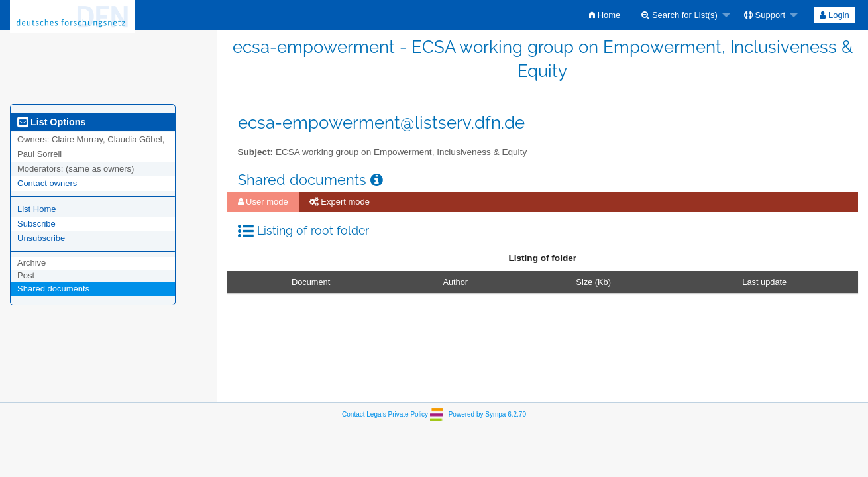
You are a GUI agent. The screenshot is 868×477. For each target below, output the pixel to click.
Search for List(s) (679, 15)
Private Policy (408, 414)
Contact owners (47, 183)
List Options (51, 122)
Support (765, 15)
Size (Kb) (593, 282)
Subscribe (36, 224)
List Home (37, 209)
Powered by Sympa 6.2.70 (487, 414)
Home (605, 15)
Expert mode (340, 202)
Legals (376, 414)
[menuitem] (605, 15)
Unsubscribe (41, 238)
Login (834, 15)
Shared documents (53, 289)
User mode (263, 202)
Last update (764, 282)
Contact (353, 414)
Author (455, 282)
